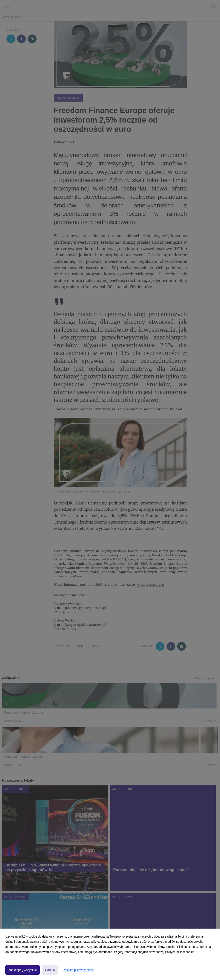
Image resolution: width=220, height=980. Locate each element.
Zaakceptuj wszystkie (23, 970)
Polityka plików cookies (78, 970)
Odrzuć (50, 970)
